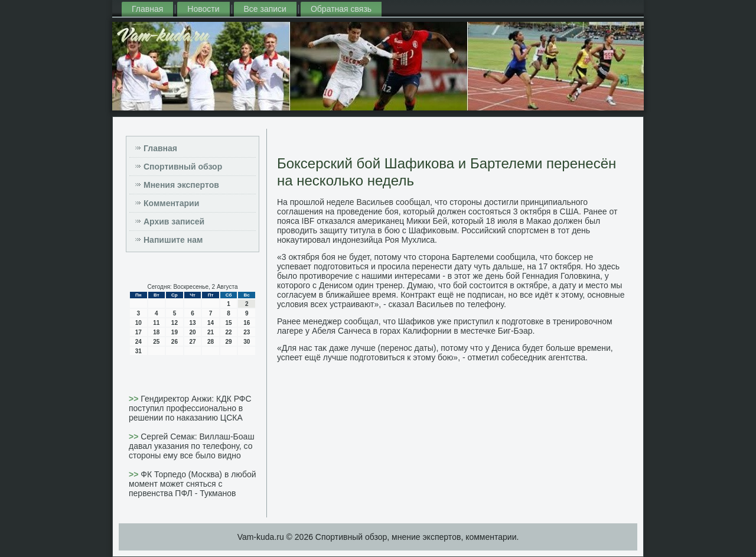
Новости (203, 9)
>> (135, 399)
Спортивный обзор (183, 167)
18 (156, 332)
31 (139, 351)
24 (139, 342)
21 (211, 332)
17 (139, 332)
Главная (147, 9)
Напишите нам (173, 240)
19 (175, 332)
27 (192, 342)
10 (139, 323)
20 (192, 332)
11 (156, 323)
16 (247, 323)
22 (229, 332)
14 (211, 323)
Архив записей (174, 222)
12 (175, 323)
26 (175, 342)
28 (211, 342)
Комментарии (171, 203)
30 (247, 342)
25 (156, 342)
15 (229, 323)
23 (247, 332)
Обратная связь (341, 9)
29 (229, 342)
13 (192, 323)
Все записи (265, 9)
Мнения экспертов (181, 185)
